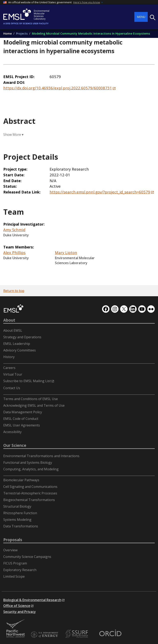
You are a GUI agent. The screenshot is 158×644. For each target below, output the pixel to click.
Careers (9, 368)
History (9, 357)
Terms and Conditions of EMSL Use (31, 399)
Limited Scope (14, 576)
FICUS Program (15, 563)
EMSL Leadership (17, 344)
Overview (10, 550)
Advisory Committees (20, 350)
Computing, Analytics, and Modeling (31, 469)
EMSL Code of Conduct (21, 419)
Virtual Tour (13, 374)
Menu (141, 17)
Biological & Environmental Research (32, 600)
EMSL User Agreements (22, 425)
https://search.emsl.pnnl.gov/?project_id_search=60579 (100, 192)
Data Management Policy (23, 412)
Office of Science (17, 606)
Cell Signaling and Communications (30, 487)
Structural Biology (17, 506)
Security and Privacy (20, 612)
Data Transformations (21, 526)
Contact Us (12, 388)
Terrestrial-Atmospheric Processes (30, 493)
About (9, 320)
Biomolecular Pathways (21, 480)
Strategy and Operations (22, 337)
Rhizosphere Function (20, 513)
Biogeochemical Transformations (29, 500)
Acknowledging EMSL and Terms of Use (34, 405)
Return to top (14, 291)
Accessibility (12, 432)
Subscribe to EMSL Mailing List (27, 381)
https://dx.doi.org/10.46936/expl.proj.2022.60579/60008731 (58, 88)
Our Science (15, 445)
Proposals (13, 540)
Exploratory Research (20, 570)
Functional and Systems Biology (28, 463)
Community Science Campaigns (27, 557)
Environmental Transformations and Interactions (41, 456)
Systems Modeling (17, 520)
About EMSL (13, 330)
